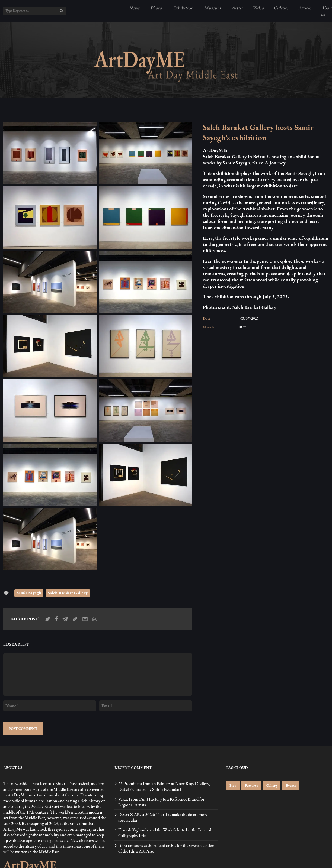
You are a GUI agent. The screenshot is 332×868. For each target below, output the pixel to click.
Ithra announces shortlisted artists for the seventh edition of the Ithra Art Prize (166, 848)
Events (290, 786)
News (134, 8)
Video (258, 8)
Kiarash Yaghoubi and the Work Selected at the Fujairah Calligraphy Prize (165, 833)
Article (305, 8)
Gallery (272, 786)
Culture (281, 8)
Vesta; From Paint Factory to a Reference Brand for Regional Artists (161, 802)
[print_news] (95, 619)
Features (251, 786)
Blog (233, 786)
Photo (156, 8)
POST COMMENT (23, 729)
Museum (212, 8)
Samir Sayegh (29, 593)
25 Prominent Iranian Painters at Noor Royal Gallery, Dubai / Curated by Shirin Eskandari (164, 786)
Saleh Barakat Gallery (68, 593)
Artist (237, 8)
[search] (62, 11)
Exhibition (183, 8)
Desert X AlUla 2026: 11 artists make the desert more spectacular (163, 817)
